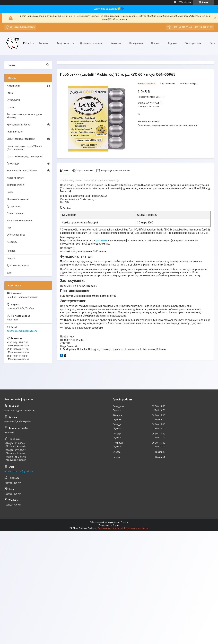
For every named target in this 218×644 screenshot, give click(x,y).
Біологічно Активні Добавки (22, 171)
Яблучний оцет (15, 132)
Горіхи (10, 93)
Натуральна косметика (19, 221)
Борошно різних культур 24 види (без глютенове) (24, 148)
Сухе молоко (14, 206)
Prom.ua (125, 522)
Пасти (10, 192)
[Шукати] (48, 65)
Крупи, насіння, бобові (19, 125)
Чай (9, 228)
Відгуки (172, 43)
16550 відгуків (185, 2)
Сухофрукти (13, 100)
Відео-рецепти (193, 43)
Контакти (116, 43)
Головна (44, 43)
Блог (9, 273)
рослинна (102, 241)
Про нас (156, 43)
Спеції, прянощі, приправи (21, 139)
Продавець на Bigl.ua (109, 525)
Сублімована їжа (16, 235)
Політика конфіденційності (136, 528)
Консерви (12, 242)
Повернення (136, 43)
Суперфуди (13, 163)
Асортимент (64, 43)
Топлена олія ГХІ (16, 185)
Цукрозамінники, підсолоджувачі (25, 156)
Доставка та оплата (91, 43)
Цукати (11, 107)
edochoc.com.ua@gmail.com (22, 331)
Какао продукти (15, 178)
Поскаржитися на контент (110, 528)
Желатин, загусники (18, 199)
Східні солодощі (15, 213)
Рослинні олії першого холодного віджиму (25, 116)
